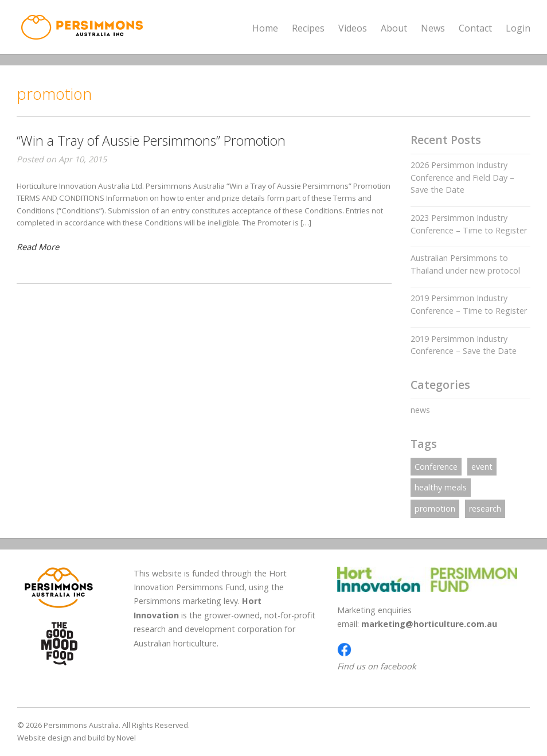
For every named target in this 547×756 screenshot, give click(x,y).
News (433, 28)
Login (518, 28)
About (394, 28)
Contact (475, 28)
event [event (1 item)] (482, 467)
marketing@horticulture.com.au (429, 624)
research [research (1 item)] (485, 508)
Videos (353, 28)
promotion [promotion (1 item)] (435, 508)
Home (265, 28)
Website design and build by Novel (77, 738)
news (420, 410)
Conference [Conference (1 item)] (436, 467)
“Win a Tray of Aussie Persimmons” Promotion (151, 141)
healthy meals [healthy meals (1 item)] (441, 487)
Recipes (308, 28)
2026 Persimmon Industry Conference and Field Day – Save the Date (462, 177)
